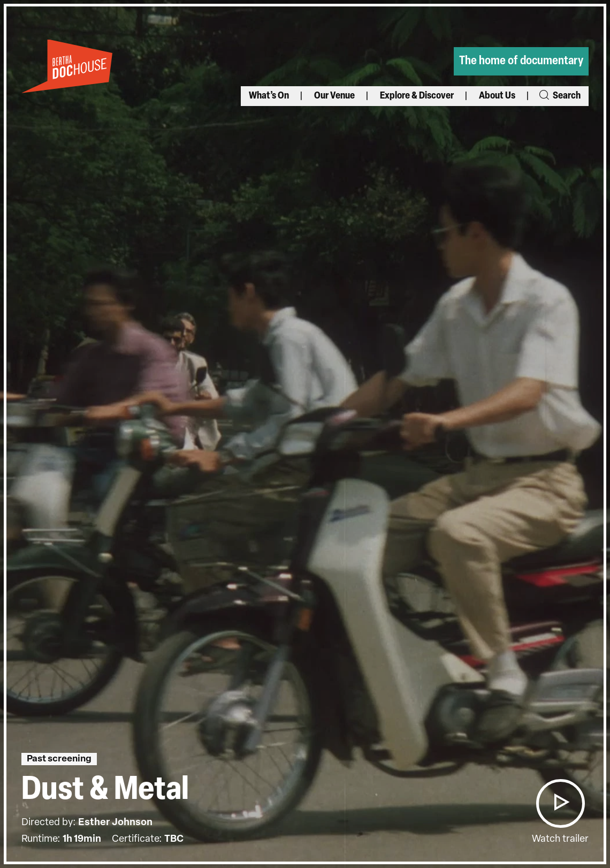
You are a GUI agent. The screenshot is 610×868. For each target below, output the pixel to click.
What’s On (269, 96)
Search (559, 96)
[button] (560, 803)
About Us (497, 96)
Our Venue (334, 96)
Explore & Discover (417, 96)
